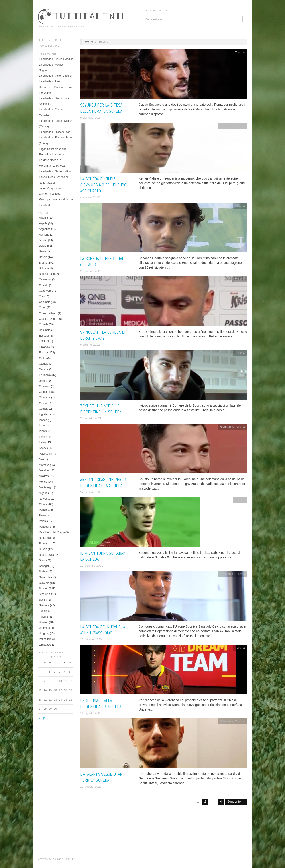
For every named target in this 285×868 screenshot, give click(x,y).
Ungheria (44, 628)
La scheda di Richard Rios (55, 132)
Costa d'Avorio (48, 319)
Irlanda (43, 420)
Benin (42, 251)
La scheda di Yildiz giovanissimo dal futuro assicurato (103, 185)
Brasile (43, 263)
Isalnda (43, 426)
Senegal (44, 566)
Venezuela (45, 639)
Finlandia (44, 347)
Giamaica (45, 386)
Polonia (43, 521)
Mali (41, 459)
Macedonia (46, 454)
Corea (43, 308)
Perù (42, 515)
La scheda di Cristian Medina (56, 59)
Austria (43, 240)
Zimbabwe (45, 645)
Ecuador (44, 336)
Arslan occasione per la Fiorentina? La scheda (103, 483)
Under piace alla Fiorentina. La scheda (101, 704)
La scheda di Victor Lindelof (55, 76)
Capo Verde (46, 291)
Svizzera (44, 605)
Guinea (43, 409)
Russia (43, 549)
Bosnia (43, 257)
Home (89, 42)
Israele (43, 437)
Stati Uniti (45, 594)
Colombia (45, 302)
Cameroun (45, 279)
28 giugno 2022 (91, 271)
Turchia (43, 617)
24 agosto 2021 (91, 418)
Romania (44, 544)
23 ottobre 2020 (91, 639)
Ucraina (44, 622)
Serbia (43, 572)
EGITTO (44, 341)
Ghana (43, 381)
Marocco (44, 465)
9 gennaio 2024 (91, 118)
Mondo (43, 482)
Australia (44, 235)
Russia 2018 (46, 555)
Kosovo (43, 448)
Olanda (43, 504)
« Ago (42, 718)
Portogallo (45, 527)
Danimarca (45, 330)
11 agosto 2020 (91, 713)
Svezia (43, 600)
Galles (43, 358)
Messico (44, 471)
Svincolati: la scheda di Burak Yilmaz (103, 335)
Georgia (44, 369)
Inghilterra (45, 414)
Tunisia (43, 611)
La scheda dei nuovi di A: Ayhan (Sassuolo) (103, 630)
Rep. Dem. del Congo (52, 532)
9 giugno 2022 (90, 345)
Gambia (44, 364)
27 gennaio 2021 (92, 492)
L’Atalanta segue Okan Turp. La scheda (101, 777)
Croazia (44, 324)
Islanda (43, 431)
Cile (41, 296)
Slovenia (44, 583)
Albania (43, 218)
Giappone (45, 392)
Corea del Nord (48, 313)
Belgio (43, 246)
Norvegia (44, 499)
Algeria (43, 223)
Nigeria (43, 493)
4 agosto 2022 (90, 197)
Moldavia (44, 476)
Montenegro (46, 487)
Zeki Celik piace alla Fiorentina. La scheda (101, 409)
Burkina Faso (47, 274)
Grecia (43, 403)
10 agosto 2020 (91, 787)
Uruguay (44, 633)
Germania (45, 375)
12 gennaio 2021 (92, 566)
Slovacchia (45, 577)
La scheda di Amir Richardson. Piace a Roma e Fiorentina (56, 87)
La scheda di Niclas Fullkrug (56, 171)
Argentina (45, 229)
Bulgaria (44, 268)
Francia (43, 353)
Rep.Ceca (45, 538)
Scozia (43, 560)
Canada (44, 285)
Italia (42, 442)
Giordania (45, 397)
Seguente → (236, 802)
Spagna (44, 589)
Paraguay (45, 510)
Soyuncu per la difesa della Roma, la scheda (101, 108)
